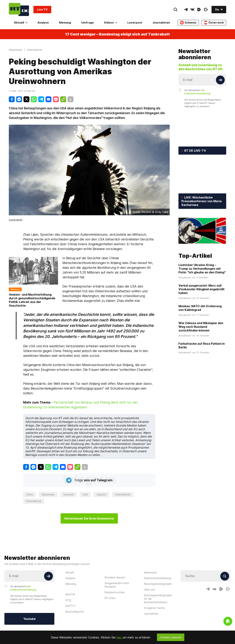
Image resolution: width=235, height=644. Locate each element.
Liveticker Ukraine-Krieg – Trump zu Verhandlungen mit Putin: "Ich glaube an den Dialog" (202, 269)
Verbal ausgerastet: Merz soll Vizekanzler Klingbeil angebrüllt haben (201, 289)
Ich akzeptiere (197, 92)
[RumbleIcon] (199, 10)
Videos (111, 23)
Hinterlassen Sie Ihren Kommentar (89, 518)
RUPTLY (70, 606)
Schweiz (188, 23)
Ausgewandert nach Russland (117, 585)
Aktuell (21, 23)
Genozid (69, 494)
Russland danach (115, 577)
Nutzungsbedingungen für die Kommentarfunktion (158, 599)
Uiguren (101, 494)
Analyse (43, 23)
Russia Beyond (75, 612)
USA (85, 494)
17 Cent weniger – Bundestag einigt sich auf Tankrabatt (117, 34)
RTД (68, 600)
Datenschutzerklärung (157, 578)
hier (119, 637)
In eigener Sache (154, 608)
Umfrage (88, 23)
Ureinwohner (123, 494)
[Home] (19, 9)
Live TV (42, 9)
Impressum (150, 572)
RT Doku (110, 598)
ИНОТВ (70, 594)
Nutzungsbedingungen (158, 584)
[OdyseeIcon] (206, 10)
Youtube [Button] (29, 619)
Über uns (149, 589)
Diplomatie (48, 494)
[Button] (220, 80)
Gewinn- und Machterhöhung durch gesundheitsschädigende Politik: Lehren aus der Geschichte (32, 300)
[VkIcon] (192, 10)
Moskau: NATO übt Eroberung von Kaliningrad (200, 308)
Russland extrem (115, 592)
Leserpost (135, 23)
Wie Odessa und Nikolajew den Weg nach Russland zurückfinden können (201, 327)
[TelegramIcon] (186, 10)
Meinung (65, 23)
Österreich (214, 23)
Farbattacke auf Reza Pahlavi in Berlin (202, 345)
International (34, 501)
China (29, 494)
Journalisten (161, 23)
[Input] (202, 80)
